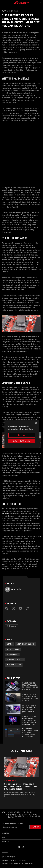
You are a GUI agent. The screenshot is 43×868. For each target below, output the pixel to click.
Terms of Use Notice (19, 861)
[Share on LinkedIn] (20, 608)
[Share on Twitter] (14, 608)
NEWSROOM (5, 842)
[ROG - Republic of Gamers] (22, 3)
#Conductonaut (13, 649)
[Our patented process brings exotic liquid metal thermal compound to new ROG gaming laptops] (24, 816)
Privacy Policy (7, 861)
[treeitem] (21, 777)
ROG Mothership (7, 514)
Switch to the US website (21, 441)
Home (4, 837)
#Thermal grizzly (14, 665)
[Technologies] (27, 812)
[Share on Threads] (27, 608)
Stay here (21, 435)
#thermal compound (15, 660)
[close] (36, 423)
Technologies (11, 626)
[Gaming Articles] (14, 812)
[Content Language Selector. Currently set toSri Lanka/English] (8, 857)
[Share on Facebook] (7, 608)
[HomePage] (3, 812)
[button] (3, 3)
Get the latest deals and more (13, 824)
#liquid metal (12, 654)
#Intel (9, 644)
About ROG (5, 833)
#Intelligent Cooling (26, 644)
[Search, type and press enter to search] (40, 3)
